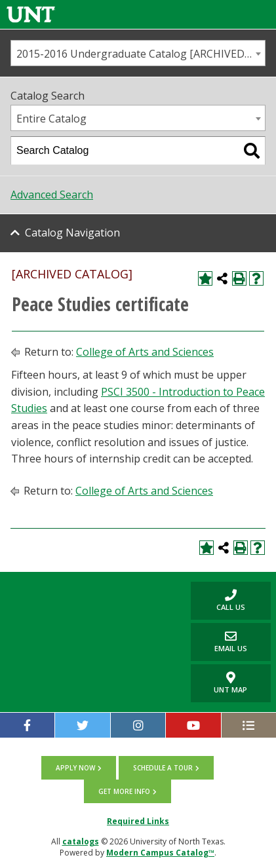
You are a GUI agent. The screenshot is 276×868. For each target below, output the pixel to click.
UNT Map (230, 683)
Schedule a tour (163, 768)
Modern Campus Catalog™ (160, 853)
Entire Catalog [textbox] (51, 119)
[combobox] (138, 53)
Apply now (75, 768)
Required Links (138, 821)
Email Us (219, 642)
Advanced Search (52, 195)
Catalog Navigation (72, 233)
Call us (218, 600)
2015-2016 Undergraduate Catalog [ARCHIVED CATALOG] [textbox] (141, 54)
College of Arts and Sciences (145, 352)
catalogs (81, 841)
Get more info (124, 791)
